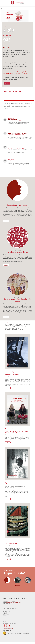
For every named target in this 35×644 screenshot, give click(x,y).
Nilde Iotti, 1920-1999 (9, 48)
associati (17, 251)
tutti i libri (29, 331)
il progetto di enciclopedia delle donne (18, 133)
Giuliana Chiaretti (9, 546)
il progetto (17, 299)
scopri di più (6, 221)
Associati (7, 83)
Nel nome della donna (11, 632)
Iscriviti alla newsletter (8, 629)
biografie (17, 204)
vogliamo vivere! (12, 161)
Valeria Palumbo (9, 377)
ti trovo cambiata (13, 120)
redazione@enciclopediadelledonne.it (13, 602)
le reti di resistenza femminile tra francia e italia (20, 147)
